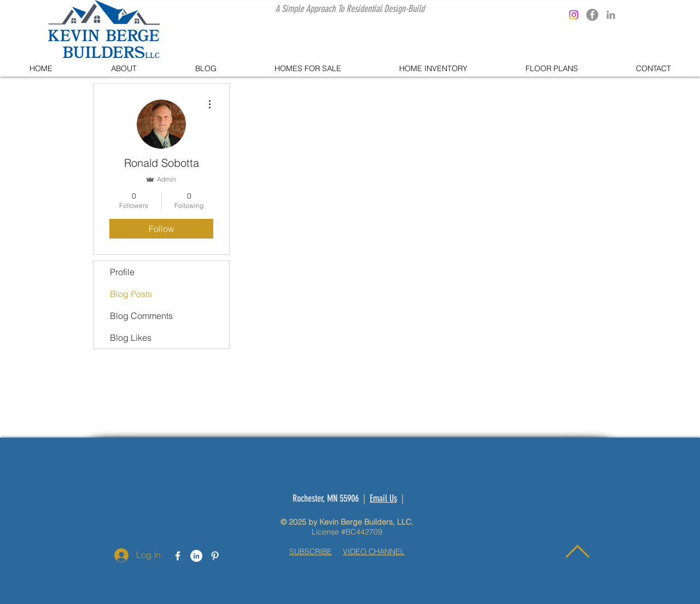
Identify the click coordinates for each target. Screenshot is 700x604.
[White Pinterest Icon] (215, 556)
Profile (122, 272)
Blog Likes (131, 338)
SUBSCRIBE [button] (311, 551)
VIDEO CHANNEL (374, 551)
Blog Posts (131, 294)
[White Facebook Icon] (178, 556)
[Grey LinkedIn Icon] (611, 15)
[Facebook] (592, 15)
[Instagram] (574, 15)
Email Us (383, 498)
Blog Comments (141, 316)
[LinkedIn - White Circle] (196, 556)
